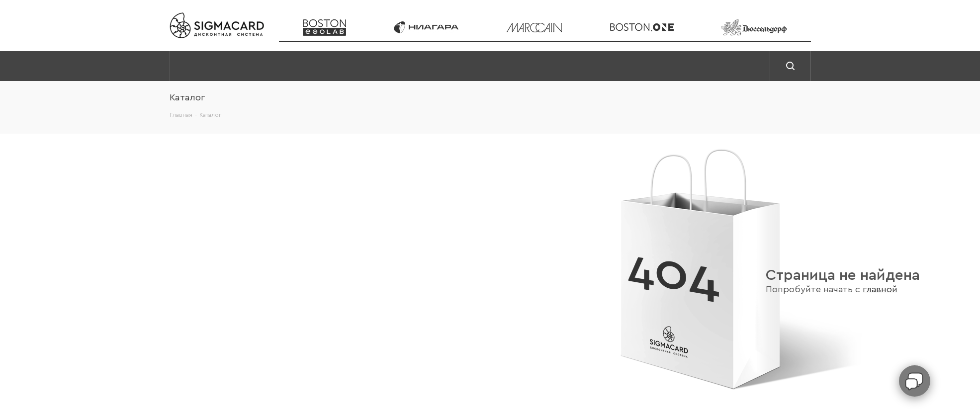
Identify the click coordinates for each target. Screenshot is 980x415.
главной (880, 290)
